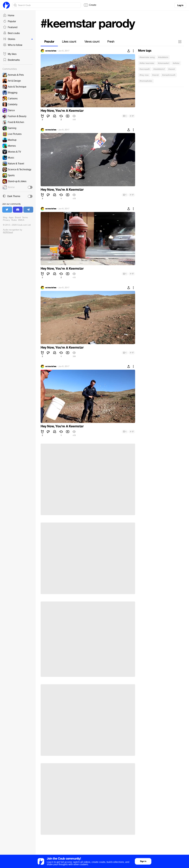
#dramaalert (164, 63)
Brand (18, 218)
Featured (10, 27)
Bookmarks (11, 60)
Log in (180, 5)
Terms (25, 218)
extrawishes (51, 51)
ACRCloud (8, 232)
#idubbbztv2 (159, 69)
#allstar (176, 63)
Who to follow (13, 45)
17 (132, 116)
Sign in (143, 861)
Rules (14, 220)
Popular (9, 21)
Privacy (6, 220)
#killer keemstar (147, 63)
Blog (5, 218)
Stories (18, 39)
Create (90, 5)
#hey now (144, 75)
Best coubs (11, 33)
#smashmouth (169, 75)
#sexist (172, 69)
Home (9, 16)
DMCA (21, 220)
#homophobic (146, 81)
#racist (155, 75)
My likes (10, 54)
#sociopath (145, 69)
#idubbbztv (163, 57)
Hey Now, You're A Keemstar (62, 111)
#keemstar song (147, 57)
